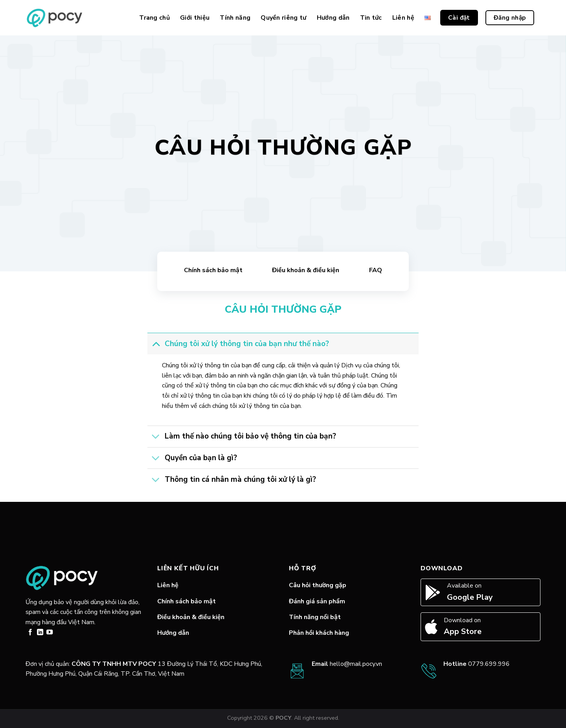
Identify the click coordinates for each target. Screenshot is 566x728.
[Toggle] (156, 344)
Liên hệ (403, 18)
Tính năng (235, 18)
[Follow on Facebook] (30, 632)
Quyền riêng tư (283, 18)
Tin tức (371, 18)
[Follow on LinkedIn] (40, 632)
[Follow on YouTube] (50, 632)
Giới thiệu (195, 18)
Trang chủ (154, 18)
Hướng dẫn (333, 18)
